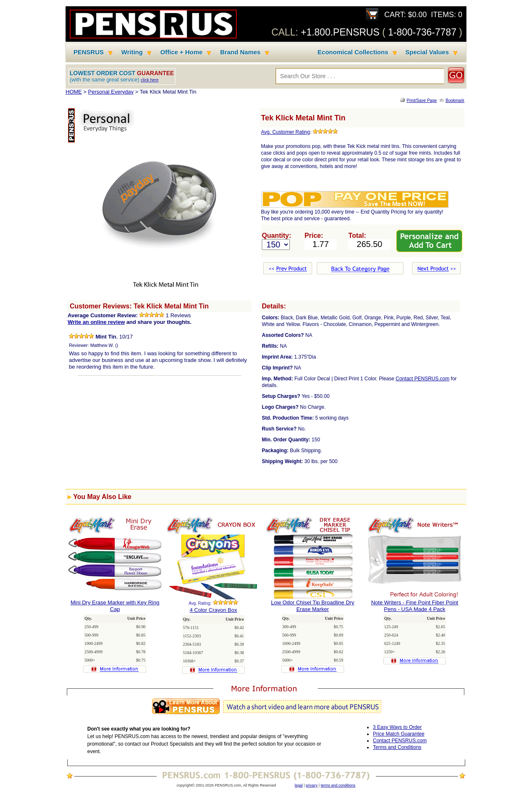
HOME (74, 92)
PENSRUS (89, 52)
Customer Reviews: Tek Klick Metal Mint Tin (139, 306)
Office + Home (181, 52)
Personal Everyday (111, 92)
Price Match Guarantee (399, 734)
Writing (132, 52)
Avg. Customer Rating (285, 132)
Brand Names (240, 52)
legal (299, 785)
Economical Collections (353, 52)
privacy (312, 785)
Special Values (427, 52)
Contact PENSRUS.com (423, 379)
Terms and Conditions (397, 747)
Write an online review (96, 322)
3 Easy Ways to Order (397, 727)
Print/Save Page (422, 101)
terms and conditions (338, 785)
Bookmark (455, 101)
